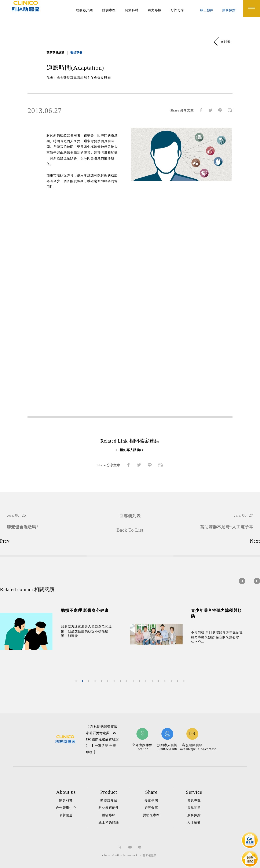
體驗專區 (109, 10)
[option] (65, 631)
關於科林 (132, 10)
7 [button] (114, 681)
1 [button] (76, 681)
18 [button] (184, 681)
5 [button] (102, 681)
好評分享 (177, 10)
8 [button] (121, 681)
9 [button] (127, 681)
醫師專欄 (76, 53)
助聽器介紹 (84, 10)
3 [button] (89, 681)
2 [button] (83, 681)
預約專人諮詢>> (132, 450)
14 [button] (159, 681)
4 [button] (95, 681)
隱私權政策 (150, 856)
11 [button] (140, 681)
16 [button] (171, 681)
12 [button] (146, 681)
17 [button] (178, 681)
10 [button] (133, 681)
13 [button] (152, 681)
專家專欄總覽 (55, 53)
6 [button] (108, 681)
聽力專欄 (155, 10)
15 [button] (165, 681)
